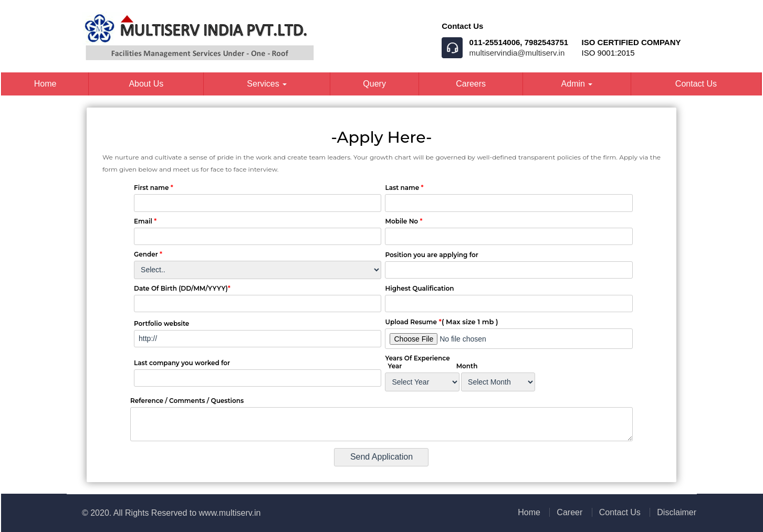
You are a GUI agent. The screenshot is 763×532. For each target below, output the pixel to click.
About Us (146, 84)
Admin (577, 84)
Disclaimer (677, 512)
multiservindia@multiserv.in (517, 53)
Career (569, 512)
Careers (471, 84)
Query (374, 84)
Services (267, 84)
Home (45, 84)
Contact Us (696, 84)
